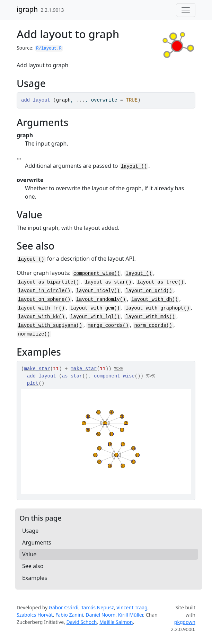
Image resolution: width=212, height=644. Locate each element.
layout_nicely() (98, 291)
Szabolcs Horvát (35, 615)
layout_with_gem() (95, 308)
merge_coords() (108, 325)
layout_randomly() (101, 299)
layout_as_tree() (160, 282)
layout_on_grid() (149, 291)
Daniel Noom (100, 615)
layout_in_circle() (44, 291)
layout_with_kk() (41, 317)
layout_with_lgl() (95, 317)
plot (33, 383)
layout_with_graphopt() (157, 308)
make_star (37, 369)
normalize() (34, 334)
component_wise (114, 376)
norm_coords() (153, 325)
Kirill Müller (131, 615)
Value (29, 554)
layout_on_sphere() (44, 299)
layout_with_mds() (150, 317)
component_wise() (97, 273)
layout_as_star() (108, 282)
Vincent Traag (132, 607)
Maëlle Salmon (116, 622)
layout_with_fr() (41, 308)
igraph (27, 9)
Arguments (37, 542)
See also (33, 566)
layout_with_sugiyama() (50, 325)
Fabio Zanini (69, 615)
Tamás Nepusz (98, 607)
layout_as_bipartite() (48, 282)
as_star (72, 376)
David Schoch (82, 622)
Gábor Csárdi (64, 607)
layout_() (134, 166)
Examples (35, 578)
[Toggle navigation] (186, 10)
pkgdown (185, 622)
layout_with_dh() (154, 299)
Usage (30, 531)
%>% (119, 369)
